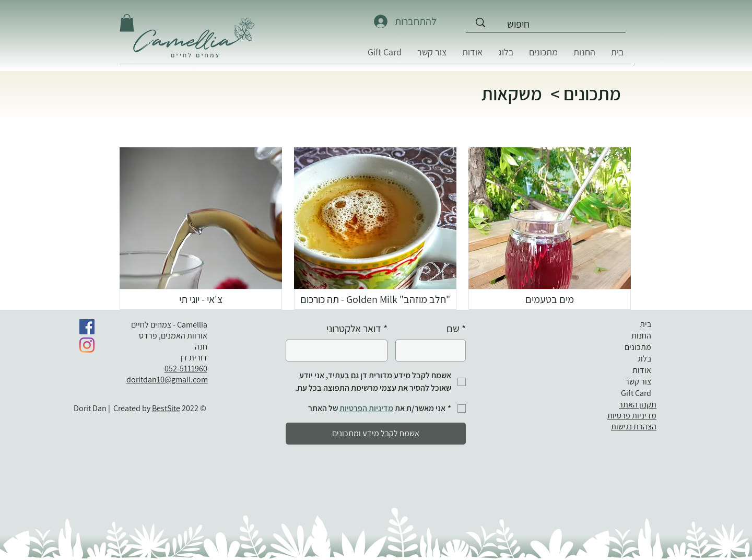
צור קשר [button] (638, 382)
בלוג (644, 359)
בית (645, 324)
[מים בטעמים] (550, 299)
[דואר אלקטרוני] (340, 351)
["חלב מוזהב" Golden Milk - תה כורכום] (375, 299)
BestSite (166, 408)
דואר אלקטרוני (357, 329)
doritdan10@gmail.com (167, 380)
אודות (642, 370)
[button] (432, 56)
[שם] (434, 351)
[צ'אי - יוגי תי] (201, 299)
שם (456, 329)
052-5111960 (186, 369)
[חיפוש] (565, 24)
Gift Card (636, 393)
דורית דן (192, 358)
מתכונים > (586, 94)
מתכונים (638, 347)
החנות (641, 336)
